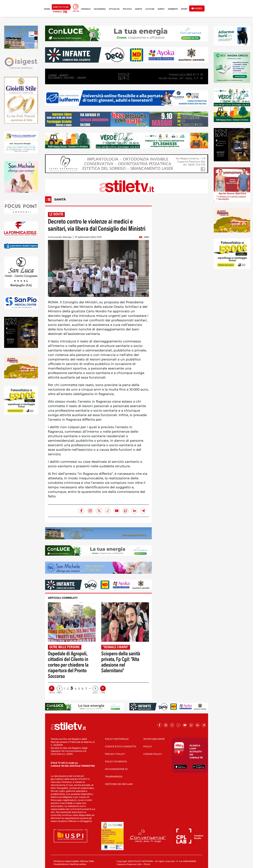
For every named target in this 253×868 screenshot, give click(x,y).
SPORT (184, 9)
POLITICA (127, 9)
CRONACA (86, 9)
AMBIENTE (173, 9)
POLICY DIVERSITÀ (116, 761)
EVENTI (161, 9)
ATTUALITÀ (114, 9)
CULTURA (150, 9)
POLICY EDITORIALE (117, 739)
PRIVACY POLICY (115, 754)
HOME (47, 9)
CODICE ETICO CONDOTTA (121, 746)
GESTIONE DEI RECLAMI (119, 784)
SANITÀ (139, 9)
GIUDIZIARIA (100, 9)
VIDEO (197, 8)
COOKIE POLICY (153, 754)
